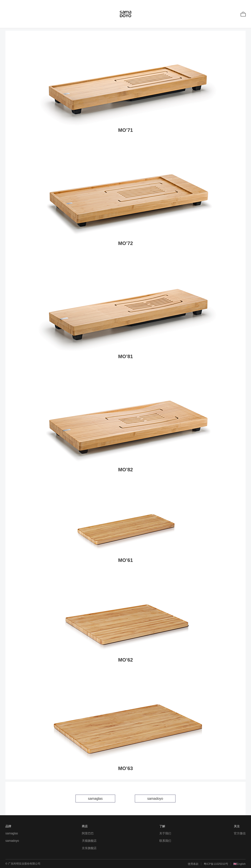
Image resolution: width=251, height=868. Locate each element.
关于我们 (165, 833)
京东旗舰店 (89, 848)
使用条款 (193, 864)
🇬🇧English (239, 864)
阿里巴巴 (88, 833)
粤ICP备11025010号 (216, 864)
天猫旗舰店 (89, 841)
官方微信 (240, 833)
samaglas (95, 799)
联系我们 (165, 841)
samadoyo (155, 799)
